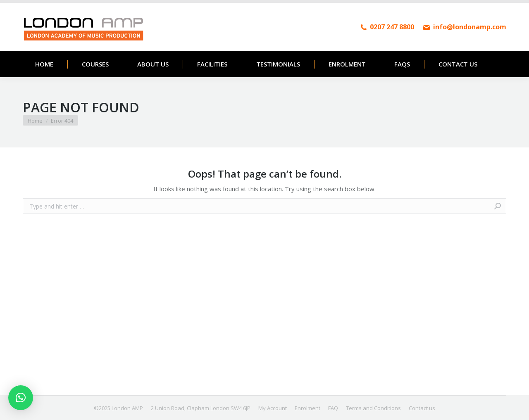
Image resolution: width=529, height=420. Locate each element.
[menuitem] (44, 64)
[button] (21, 398)
